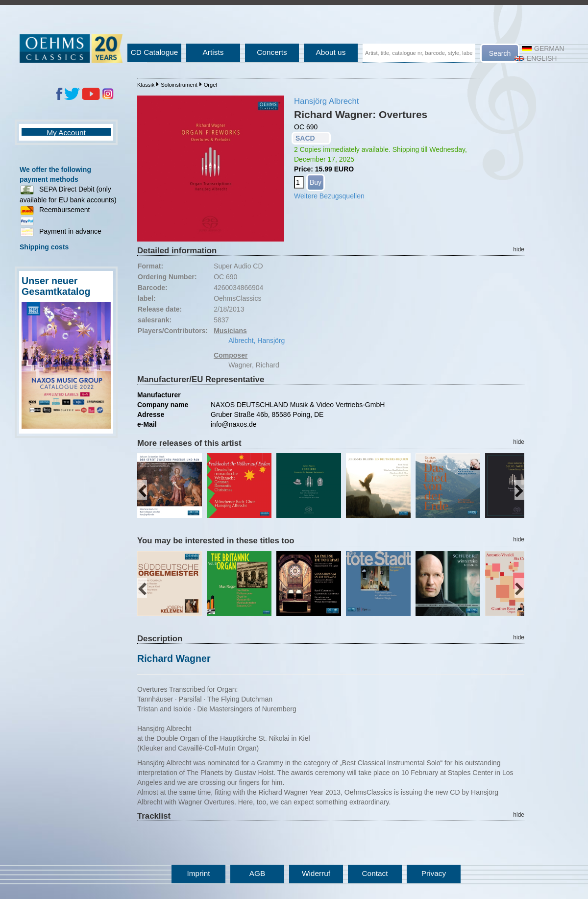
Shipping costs (44, 247)
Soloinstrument (179, 85)
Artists (213, 52)
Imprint (198, 873)
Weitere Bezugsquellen (329, 196)
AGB (257, 873)
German (543, 49)
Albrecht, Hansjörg (257, 340)
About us (331, 52)
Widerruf (316, 873)
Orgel (210, 85)
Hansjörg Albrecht (326, 101)
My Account (66, 133)
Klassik (146, 85)
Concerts (272, 52)
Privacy (434, 873)
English (536, 58)
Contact (375, 873)
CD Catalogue (155, 52)
